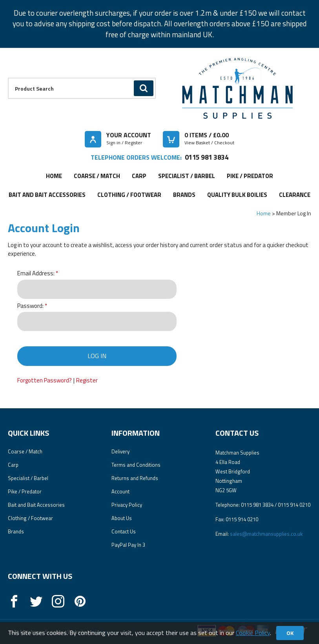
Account (120, 491)
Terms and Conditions (136, 465)
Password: (30, 306)
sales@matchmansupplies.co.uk (266, 534)
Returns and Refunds (135, 478)
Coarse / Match (97, 176)
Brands (184, 195)
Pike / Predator (250, 176)
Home (54, 176)
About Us (122, 518)
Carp (139, 176)
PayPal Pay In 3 (128, 545)
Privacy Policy (127, 505)
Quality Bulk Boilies (237, 195)
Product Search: (8, 78)
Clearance (295, 195)
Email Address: (36, 274)
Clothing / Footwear (129, 195)
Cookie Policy (253, 633)
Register (87, 380)
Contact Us (124, 531)
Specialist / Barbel (187, 176)
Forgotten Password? (45, 380)
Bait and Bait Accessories (47, 195)
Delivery (120, 451)
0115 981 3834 (207, 157)
